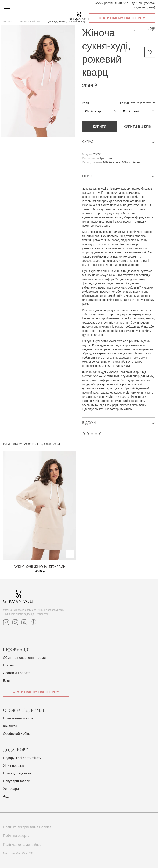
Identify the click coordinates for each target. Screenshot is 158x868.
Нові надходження (17, 773)
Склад (118, 142)
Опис (118, 177)
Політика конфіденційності (23, 845)
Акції (7, 796)
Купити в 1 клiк (138, 127)
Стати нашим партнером (122, 18)
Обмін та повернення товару (25, 658)
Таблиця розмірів (143, 103)
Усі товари (11, 789)
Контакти (10, 726)
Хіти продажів (14, 766)
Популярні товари (17, 781)
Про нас (9, 665)
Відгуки (118, 423)
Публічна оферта (16, 836)
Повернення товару (18, 718)
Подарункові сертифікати (22, 758)
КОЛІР (86, 103)
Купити (100, 127)
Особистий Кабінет (18, 734)
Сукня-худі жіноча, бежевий (39, 567)
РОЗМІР (125, 103)
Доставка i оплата (17, 673)
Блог (7, 681)
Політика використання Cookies (27, 827)
